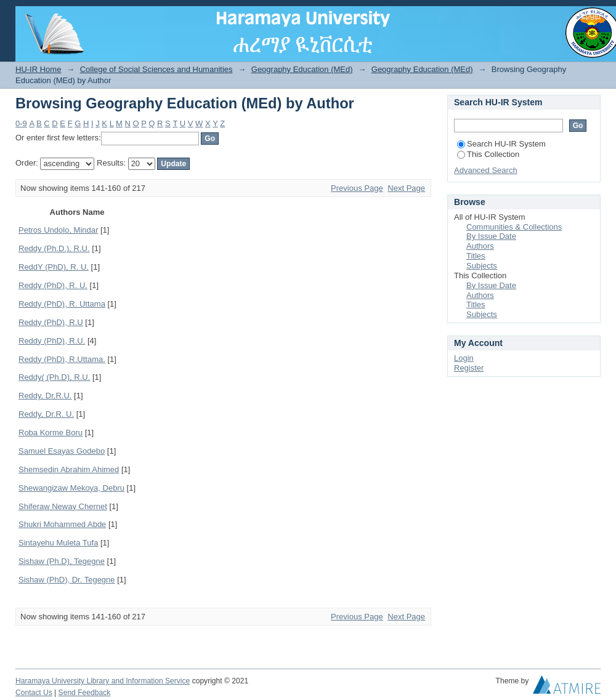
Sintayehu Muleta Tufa (58, 543)
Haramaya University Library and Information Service (103, 681)
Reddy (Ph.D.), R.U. (54, 248)
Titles (476, 256)
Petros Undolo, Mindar (58, 230)
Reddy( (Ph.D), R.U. (54, 377)
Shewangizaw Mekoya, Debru (71, 488)
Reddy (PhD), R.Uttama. (62, 359)
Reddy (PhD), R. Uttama (62, 304)
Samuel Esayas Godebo (62, 451)
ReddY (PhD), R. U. (54, 267)
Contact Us (34, 693)
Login (591, 15)
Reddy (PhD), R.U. (52, 341)
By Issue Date (491, 236)
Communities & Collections (514, 227)
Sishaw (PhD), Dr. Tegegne (67, 580)
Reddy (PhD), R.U (51, 322)
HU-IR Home (38, 69)
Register (469, 368)
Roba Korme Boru (51, 432)
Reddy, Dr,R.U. (45, 396)
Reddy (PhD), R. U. (53, 285)
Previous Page (357, 188)
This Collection (488, 154)
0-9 (21, 123)
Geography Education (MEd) (302, 69)
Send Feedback (85, 693)
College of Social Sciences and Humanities (156, 69)
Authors (480, 246)
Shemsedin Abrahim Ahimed (69, 469)
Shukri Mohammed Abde (62, 524)
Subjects (482, 266)
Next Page (406, 188)
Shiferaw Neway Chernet (63, 506)
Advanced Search (486, 170)
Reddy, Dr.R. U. (46, 414)
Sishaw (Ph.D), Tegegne (62, 561)
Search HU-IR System (501, 144)
